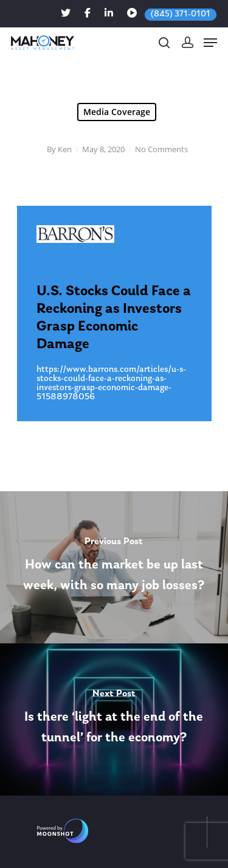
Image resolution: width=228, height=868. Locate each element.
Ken (65, 149)
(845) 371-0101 (181, 14)
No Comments (161, 149)
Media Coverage (117, 112)
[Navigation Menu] (210, 43)
